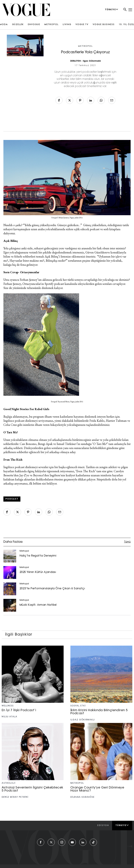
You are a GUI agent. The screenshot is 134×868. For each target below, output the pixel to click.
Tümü (127, 542)
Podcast (12, 499)
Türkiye (122, 825)
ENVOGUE (34, 25)
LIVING (67, 25)
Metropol (85, 46)
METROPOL (51, 25)
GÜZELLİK (18, 25)
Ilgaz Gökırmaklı (92, 61)
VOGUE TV (82, 25)
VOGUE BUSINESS (104, 25)
